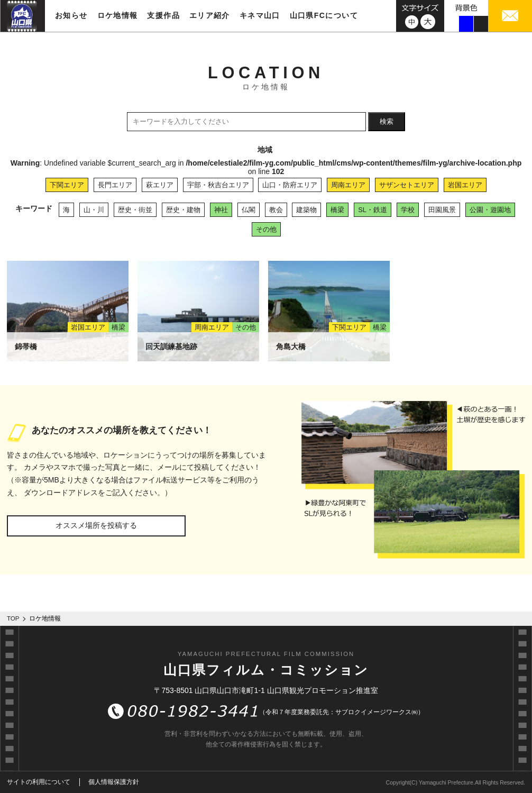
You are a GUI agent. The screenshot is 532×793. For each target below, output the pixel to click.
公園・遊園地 (490, 210)
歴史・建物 (183, 210)
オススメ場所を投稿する (96, 525)
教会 (276, 210)
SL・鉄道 (373, 210)
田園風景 (442, 210)
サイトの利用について (39, 782)
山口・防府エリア (290, 185)
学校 (408, 210)
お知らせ (71, 15)
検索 (387, 121)
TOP (13, 618)
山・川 (94, 210)
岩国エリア (465, 185)
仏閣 (249, 210)
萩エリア (160, 185)
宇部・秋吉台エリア (218, 185)
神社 (221, 210)
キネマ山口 (260, 15)
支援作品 (163, 15)
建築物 (306, 210)
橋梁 (337, 210)
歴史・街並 (135, 210)
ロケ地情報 (118, 15)
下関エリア (67, 185)
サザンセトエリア (407, 185)
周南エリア (348, 185)
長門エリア (115, 185)
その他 (266, 229)
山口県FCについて (324, 15)
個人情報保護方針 (114, 782)
